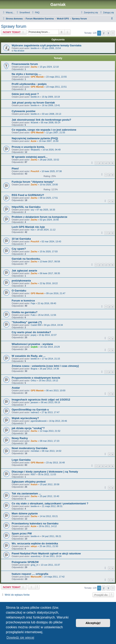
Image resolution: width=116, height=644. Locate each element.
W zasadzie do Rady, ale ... (29, 356)
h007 (33, 474)
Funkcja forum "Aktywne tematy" (33, 182)
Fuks (33, 315)
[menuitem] (23, 12)
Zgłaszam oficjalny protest (29, 482)
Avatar (16, 388)
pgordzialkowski (39, 421)
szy (32, 210)
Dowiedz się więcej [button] (20, 638)
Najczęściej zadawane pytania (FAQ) (35, 138)
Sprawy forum (14, 26)
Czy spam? (19, 249)
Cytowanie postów (24, 111)
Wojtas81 (35, 150)
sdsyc (34, 546)
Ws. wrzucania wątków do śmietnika (35, 543)
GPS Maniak (37, 77)
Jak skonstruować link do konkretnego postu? (41, 120)
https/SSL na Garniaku (26, 207)
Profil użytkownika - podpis (29, 84)
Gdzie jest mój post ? (25, 94)
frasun (34, 484)
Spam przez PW (22, 533)
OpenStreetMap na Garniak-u (30, 410)
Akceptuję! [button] (93, 623)
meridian (35, 451)
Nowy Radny (20, 438)
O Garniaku (19, 291)
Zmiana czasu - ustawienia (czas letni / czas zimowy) (45, 366)
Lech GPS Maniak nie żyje (28, 227)
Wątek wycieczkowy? (25, 418)
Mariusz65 (36, 577)
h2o (33, 230)
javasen (35, 402)
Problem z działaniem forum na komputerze (39, 217)
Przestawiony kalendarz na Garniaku (35, 523)
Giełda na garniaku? (25, 312)
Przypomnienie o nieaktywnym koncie (36, 378)
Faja (33, 303)
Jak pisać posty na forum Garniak (33, 103)
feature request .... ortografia (30, 574)
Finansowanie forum (25, 64)
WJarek (34, 122)
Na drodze (19, 51)
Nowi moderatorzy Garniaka (29, 448)
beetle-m (35, 48)
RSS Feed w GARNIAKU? (28, 195)
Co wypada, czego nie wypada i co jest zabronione (44, 130)
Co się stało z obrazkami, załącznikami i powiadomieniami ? (50, 503)
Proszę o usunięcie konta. (28, 147)
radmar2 (35, 412)
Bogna (34, 369)
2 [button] (104, 33)
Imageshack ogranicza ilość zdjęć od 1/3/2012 (41, 400)
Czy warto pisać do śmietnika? (31, 332)
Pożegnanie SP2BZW (25, 562)
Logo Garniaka (21, 460)
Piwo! (15, 169)
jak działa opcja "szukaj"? (28, 428)
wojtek (34, 347)
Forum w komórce (23, 301)
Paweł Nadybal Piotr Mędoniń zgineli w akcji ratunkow (46, 553)
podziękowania (21, 281)
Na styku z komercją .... (26, 74)
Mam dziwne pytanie (25, 513)
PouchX (35, 171)
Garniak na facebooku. (26, 259)
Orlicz (34, 380)
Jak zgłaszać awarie (24, 271)
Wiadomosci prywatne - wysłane (32, 344)
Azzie (34, 141)
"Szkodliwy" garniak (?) (27, 322)
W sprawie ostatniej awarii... (30, 157)
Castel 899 (36, 325)
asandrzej (36, 556)
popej (33, 335)
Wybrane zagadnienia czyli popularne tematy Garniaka (47, 45)
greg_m (34, 565)
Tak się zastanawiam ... (26, 493)
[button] (113, 33)
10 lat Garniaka (21, 239)
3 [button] (108, 33)
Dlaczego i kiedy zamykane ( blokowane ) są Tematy (45, 472)
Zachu (34, 67)
